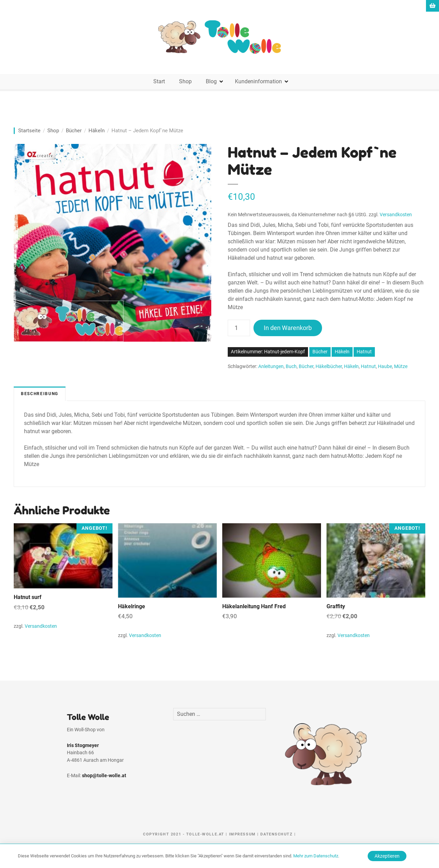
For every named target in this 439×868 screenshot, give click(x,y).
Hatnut (364, 352)
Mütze (401, 366)
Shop (185, 81)
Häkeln (97, 131)
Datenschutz (276, 834)
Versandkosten (396, 215)
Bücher (74, 131)
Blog (211, 81)
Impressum (242, 834)
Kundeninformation (258, 81)
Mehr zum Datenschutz (316, 856)
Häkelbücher (329, 366)
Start (159, 81)
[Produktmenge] (239, 328)
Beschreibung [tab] (40, 394)
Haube (385, 366)
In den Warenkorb (288, 328)
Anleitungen (271, 366)
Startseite (29, 131)
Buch (291, 366)
